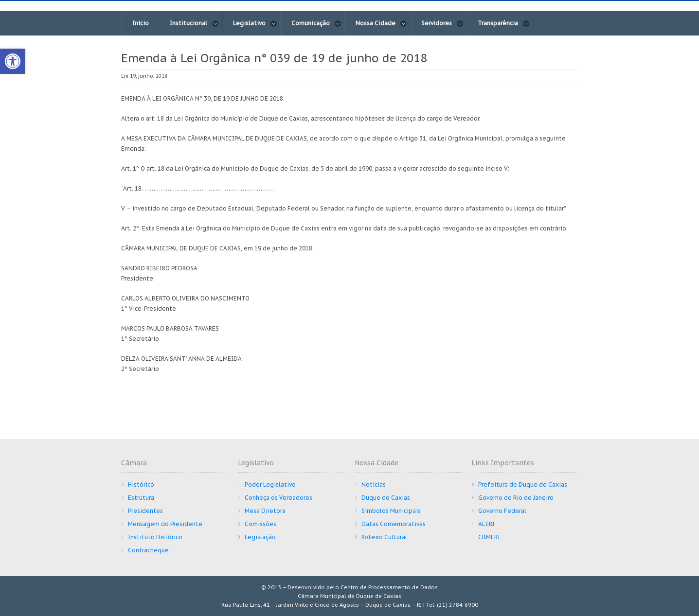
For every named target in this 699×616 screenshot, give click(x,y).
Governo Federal (502, 511)
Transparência (504, 23)
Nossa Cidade (381, 23)
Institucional (194, 23)
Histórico (141, 484)
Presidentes (145, 511)
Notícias (374, 484)
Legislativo (255, 23)
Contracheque (148, 550)
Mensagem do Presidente (165, 524)
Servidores (442, 23)
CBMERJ (489, 537)
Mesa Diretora (265, 511)
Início (141, 23)
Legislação (260, 537)
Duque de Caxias (386, 498)
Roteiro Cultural (384, 537)
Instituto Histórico (155, 537)
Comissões (260, 524)
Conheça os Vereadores (278, 498)
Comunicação (316, 23)
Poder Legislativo (270, 484)
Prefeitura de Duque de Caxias (523, 484)
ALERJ (486, 524)
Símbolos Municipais (391, 511)
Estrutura (141, 498)
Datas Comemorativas (394, 524)
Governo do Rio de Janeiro (516, 498)
